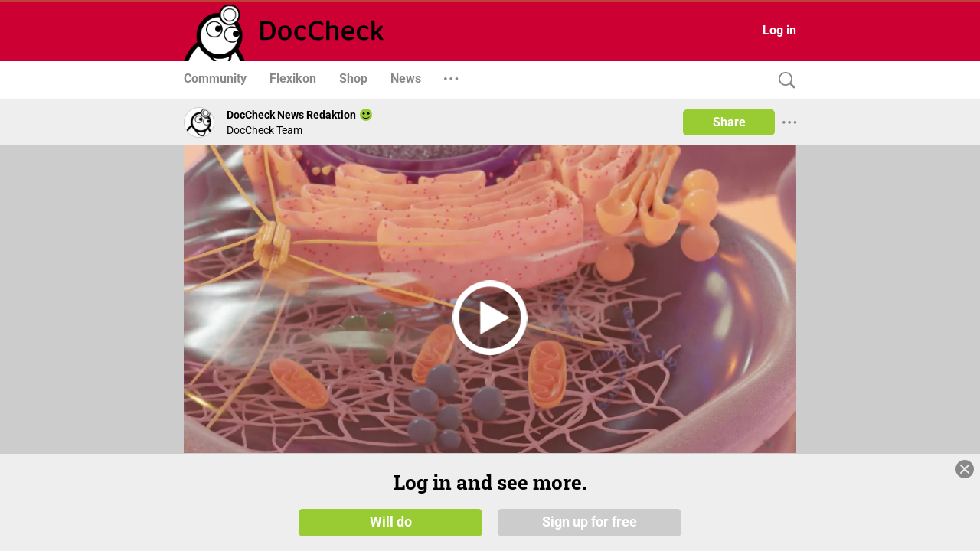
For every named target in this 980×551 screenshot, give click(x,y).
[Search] (783, 81)
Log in (779, 30)
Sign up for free (590, 522)
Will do (391, 522)
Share (729, 122)
